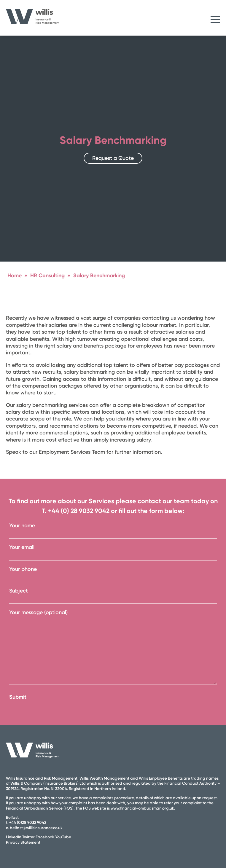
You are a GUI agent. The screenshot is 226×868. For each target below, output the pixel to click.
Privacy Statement (23, 842)
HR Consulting (47, 275)
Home (15, 275)
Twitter (28, 837)
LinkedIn (14, 837)
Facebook (45, 837)
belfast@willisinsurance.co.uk (36, 828)
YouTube (63, 837)
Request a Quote (113, 158)
